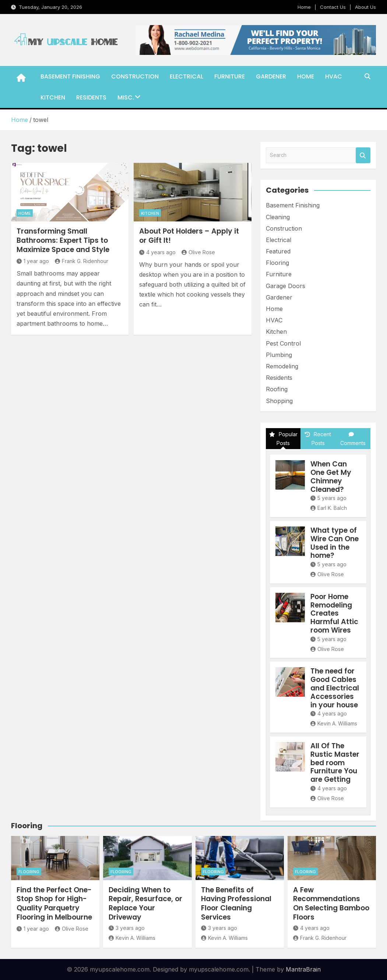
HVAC (334, 76)
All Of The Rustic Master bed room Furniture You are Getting (335, 763)
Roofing (277, 389)
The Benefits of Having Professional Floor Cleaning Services (236, 904)
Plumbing (279, 355)
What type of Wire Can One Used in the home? (335, 543)
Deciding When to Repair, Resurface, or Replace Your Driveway (145, 904)
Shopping (279, 401)
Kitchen (53, 97)
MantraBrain (303, 969)
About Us (365, 7)
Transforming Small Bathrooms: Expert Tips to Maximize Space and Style (63, 240)
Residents (91, 97)
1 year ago (33, 261)
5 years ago (328, 498)
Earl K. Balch (329, 508)
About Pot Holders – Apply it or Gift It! (189, 236)
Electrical (187, 76)
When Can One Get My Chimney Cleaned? (331, 477)
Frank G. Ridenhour (82, 261)
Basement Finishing (70, 76)
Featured (278, 251)
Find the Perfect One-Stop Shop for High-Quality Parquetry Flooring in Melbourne (54, 904)
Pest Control (283, 343)
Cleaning (278, 217)
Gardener (271, 76)
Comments (353, 439)
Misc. (126, 97)
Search (363, 155)
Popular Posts (283, 439)
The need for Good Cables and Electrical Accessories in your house (335, 688)
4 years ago (157, 252)
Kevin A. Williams (334, 723)
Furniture (230, 76)
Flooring (277, 263)
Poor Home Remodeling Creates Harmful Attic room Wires (334, 613)
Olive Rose (198, 252)
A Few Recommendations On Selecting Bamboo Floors (331, 904)
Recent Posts (318, 439)
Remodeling (282, 366)
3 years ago (127, 928)
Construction (135, 76)
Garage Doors (286, 286)
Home (304, 7)
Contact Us (333, 7)
